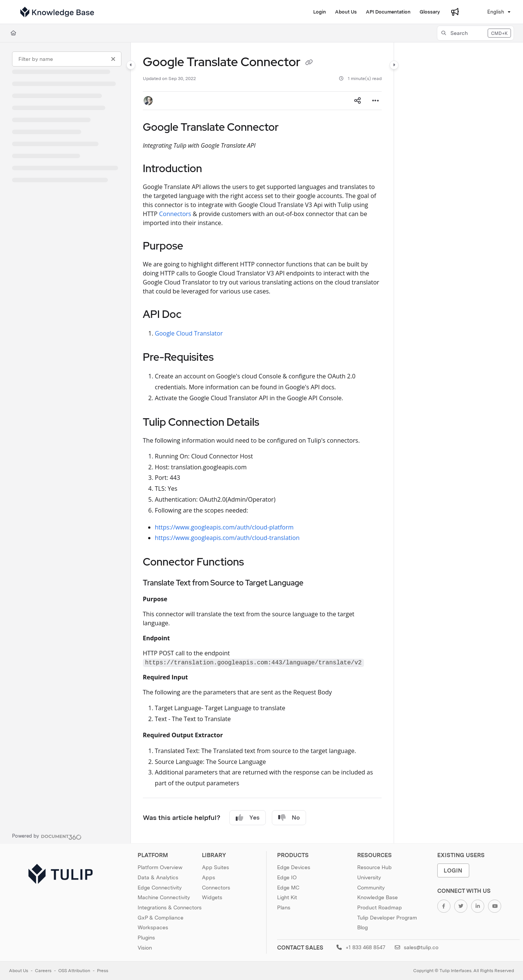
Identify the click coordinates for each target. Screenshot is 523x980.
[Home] (13, 33)
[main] (262, 443)
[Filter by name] (67, 59)
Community (371, 888)
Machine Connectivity (164, 897)
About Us (19, 971)
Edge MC (288, 888)
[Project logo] (57, 12)
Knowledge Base (377, 897)
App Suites (215, 867)
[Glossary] (430, 12)
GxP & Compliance (161, 918)
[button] (475, 33)
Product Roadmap (380, 907)
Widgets (212, 897)
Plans (284, 907)
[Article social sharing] (358, 101)
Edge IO (287, 877)
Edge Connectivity (160, 888)
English (491, 12)
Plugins (146, 938)
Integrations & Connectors (170, 907)
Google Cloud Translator (189, 333)
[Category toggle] (131, 65)
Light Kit (287, 897)
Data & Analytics (158, 877)
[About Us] (346, 12)
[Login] (320, 12)
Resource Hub (374, 867)
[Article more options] (376, 101)
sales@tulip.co (417, 947)
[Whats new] (455, 12)
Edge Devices (294, 867)
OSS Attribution (74, 971)
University (369, 877)
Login (453, 870)
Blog (362, 927)
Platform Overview (160, 867)
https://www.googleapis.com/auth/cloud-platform (224, 527)
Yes (248, 818)
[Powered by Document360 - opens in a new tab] (47, 836)
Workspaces (153, 927)
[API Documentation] (388, 12)
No (289, 818)
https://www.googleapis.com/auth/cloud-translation (227, 538)
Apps (208, 877)
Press (103, 971)
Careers (43, 971)
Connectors (175, 214)
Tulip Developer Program (387, 918)
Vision (145, 948)
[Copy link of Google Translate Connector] (309, 63)
